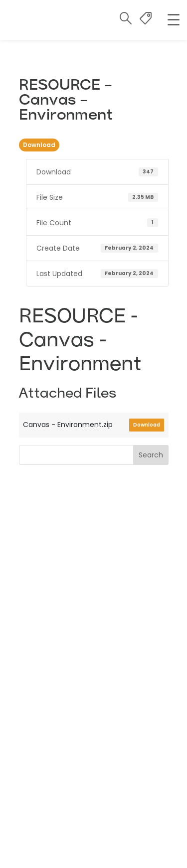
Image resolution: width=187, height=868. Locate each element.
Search (151, 455)
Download (39, 145)
